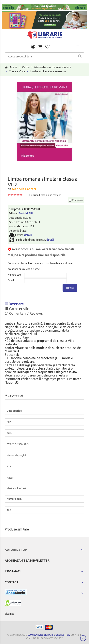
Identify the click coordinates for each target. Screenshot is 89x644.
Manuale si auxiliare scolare (53, 67)
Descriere (14, 304)
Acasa (13, 67)
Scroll (83, 638)
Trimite (70, 288)
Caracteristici (17, 309)
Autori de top (16, 550)
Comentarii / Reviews (24, 313)
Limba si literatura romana (48, 71)
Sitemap (10, 614)
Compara (76, 200)
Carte (26, 67)
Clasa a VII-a (17, 71)
